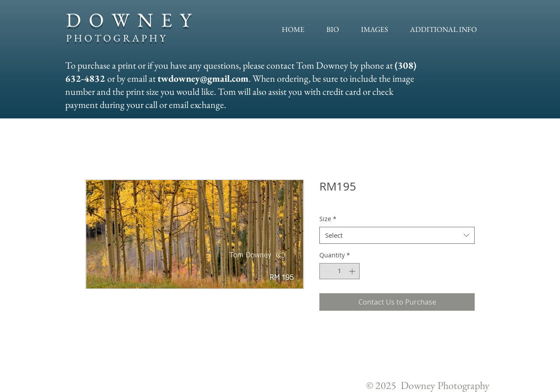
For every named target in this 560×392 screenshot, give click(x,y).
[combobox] (397, 235)
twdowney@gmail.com (203, 78)
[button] (374, 29)
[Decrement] (326, 271)
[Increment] (353, 271)
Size (328, 219)
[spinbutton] (339, 271)
